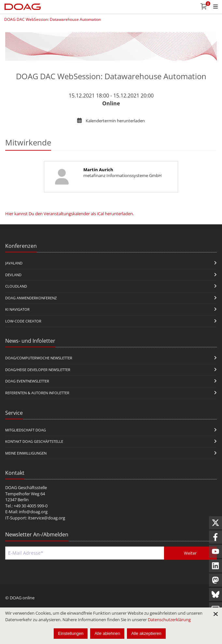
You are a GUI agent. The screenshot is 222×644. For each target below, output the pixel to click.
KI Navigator (17, 309)
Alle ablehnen (107, 633)
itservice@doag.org (47, 518)
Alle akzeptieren (146, 633)
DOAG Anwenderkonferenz (31, 298)
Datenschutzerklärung (169, 620)
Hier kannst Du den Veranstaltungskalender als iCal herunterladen (69, 214)
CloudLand (16, 286)
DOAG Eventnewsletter (27, 381)
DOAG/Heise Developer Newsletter (38, 370)
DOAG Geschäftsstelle (26, 487)
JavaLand (14, 263)
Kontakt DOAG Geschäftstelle (34, 441)
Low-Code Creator (23, 321)
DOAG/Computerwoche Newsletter (39, 358)
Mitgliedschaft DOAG (26, 430)
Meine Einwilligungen (26, 453)
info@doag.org (33, 512)
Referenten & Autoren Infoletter (37, 393)
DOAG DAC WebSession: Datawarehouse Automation (53, 19)
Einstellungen (71, 633)
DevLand (13, 275)
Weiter (190, 553)
